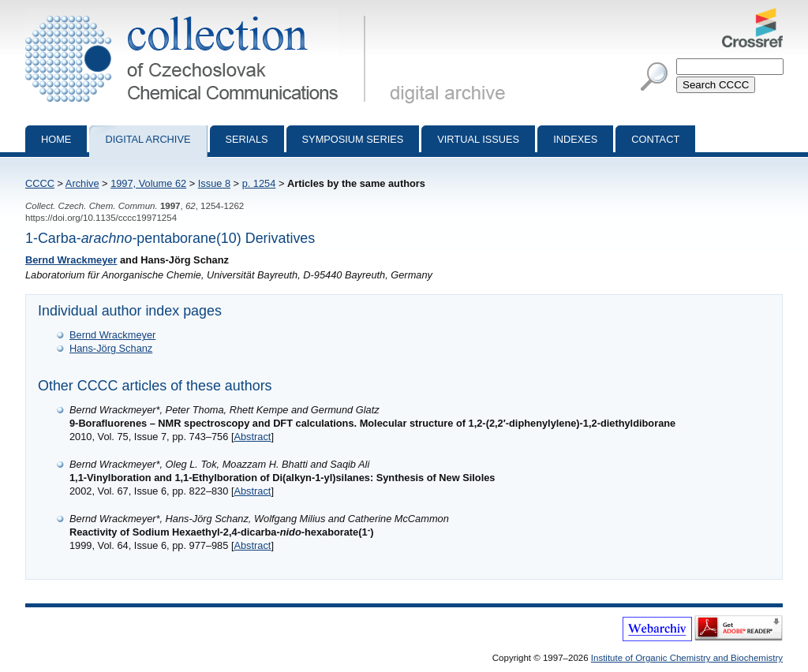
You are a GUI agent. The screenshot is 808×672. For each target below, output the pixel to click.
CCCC (40, 183)
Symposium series (353, 139)
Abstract (252, 437)
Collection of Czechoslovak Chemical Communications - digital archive (198, 14)
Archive (82, 183)
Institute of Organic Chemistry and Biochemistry (687, 658)
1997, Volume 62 (148, 183)
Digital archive (148, 139)
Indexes (575, 139)
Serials (247, 139)
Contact (655, 139)
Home (56, 139)
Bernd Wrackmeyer (71, 260)
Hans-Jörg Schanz (111, 348)
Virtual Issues (478, 139)
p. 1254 (259, 183)
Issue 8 (214, 183)
